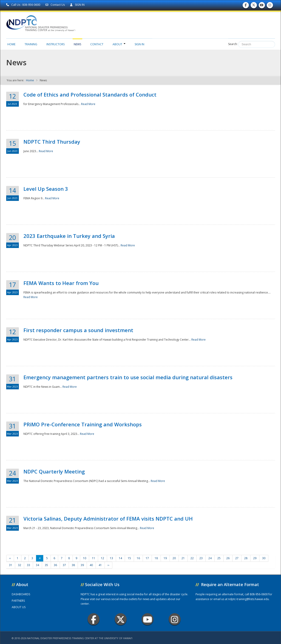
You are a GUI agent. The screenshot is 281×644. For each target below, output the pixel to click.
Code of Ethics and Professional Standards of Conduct (90, 94)
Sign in (139, 44)
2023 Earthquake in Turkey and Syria (69, 236)
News (77, 44)
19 (165, 558)
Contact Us (55, 5)
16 (138, 558)
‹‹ (10, 558)
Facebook (94, 619)
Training (31, 44)
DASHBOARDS (21, 594)
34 (37, 565)
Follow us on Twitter (254, 6)
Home (11, 44)
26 (228, 558)
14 (120, 558)
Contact (97, 44)
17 (147, 558)
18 (156, 558)
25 (219, 558)
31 (11, 565)
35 (46, 565)
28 (246, 558)
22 (192, 558)
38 (73, 565)
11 (94, 558)
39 (82, 565)
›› (108, 565)
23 (201, 558)
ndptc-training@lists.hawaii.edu (248, 599)
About (119, 44)
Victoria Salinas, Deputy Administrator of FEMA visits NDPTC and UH (108, 519)
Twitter (121, 619)
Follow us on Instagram (270, 6)
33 (28, 565)
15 (129, 558)
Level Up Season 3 (46, 189)
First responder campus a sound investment (78, 330)
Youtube (148, 619)
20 (174, 558)
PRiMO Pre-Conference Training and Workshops (83, 424)
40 (91, 565)
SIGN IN (77, 5)
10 (85, 558)
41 (100, 565)
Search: (233, 44)
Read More (88, 104)
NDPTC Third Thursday (52, 142)
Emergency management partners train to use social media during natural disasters (128, 377)
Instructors (55, 44)
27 (237, 558)
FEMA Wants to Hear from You (61, 283)
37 (64, 565)
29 (255, 558)
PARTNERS (18, 601)
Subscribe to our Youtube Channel (262, 6)
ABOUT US (19, 607)
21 (183, 558)
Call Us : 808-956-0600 (24, 5)
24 (210, 558)
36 (55, 565)
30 (264, 558)
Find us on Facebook (246, 6)
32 (20, 565)
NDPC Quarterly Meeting (54, 471)
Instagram (175, 619)
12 (102, 558)
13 (111, 558)
